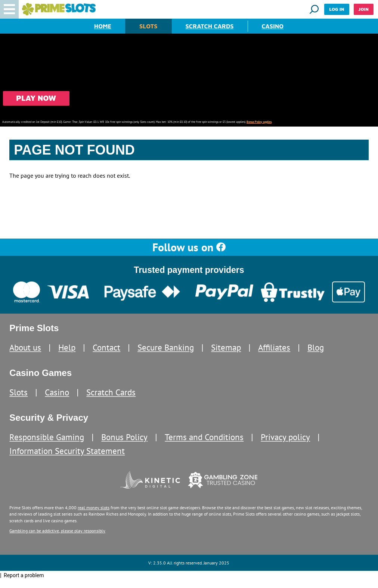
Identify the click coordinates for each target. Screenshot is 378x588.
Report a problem (24, 575)
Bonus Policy (124, 437)
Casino (273, 26)
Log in (337, 9)
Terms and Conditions (204, 437)
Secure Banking (166, 347)
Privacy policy (285, 437)
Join (364, 9)
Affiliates (274, 347)
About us (25, 347)
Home (103, 26)
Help (67, 347)
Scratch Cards (210, 26)
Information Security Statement (67, 451)
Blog (316, 347)
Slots (148, 26)
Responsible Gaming (47, 437)
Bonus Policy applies (259, 122)
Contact (106, 347)
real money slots (94, 508)
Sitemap (226, 347)
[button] (9, 9)
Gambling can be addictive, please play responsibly (57, 531)
